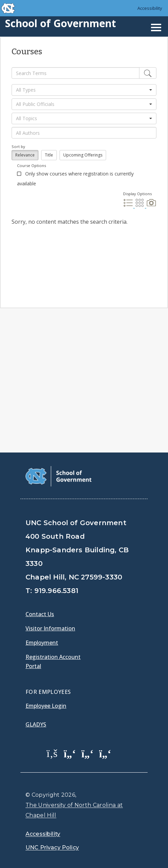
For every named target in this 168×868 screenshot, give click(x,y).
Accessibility (150, 8)
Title (49, 155)
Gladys (36, 724)
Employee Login (46, 706)
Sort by (18, 146)
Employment (42, 643)
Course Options (31, 165)
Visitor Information (50, 628)
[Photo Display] (151, 206)
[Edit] (148, 73)
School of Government (61, 23)
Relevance (25, 155)
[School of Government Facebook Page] (52, 753)
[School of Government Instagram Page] (105, 753)
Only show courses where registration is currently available (75, 179)
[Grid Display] (140, 206)
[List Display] (129, 206)
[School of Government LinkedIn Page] (87, 753)
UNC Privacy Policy (52, 847)
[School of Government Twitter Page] (70, 753)
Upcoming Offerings (83, 155)
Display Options (137, 194)
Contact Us (40, 614)
